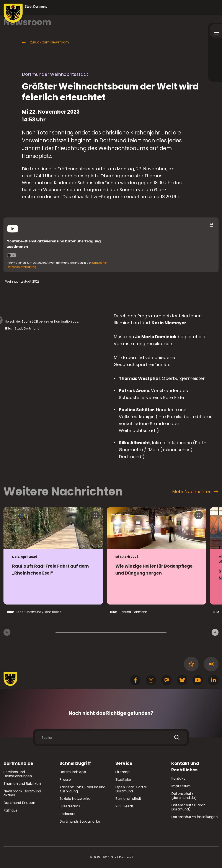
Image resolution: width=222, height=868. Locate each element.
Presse (65, 779)
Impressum (181, 786)
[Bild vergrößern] (56, 360)
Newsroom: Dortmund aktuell (22, 793)
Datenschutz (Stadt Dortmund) (188, 807)
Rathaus (10, 810)
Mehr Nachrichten (195, 492)
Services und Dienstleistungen (18, 774)
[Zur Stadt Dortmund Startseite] (25, 13)
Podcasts (67, 814)
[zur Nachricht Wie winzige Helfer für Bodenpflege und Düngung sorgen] (157, 556)
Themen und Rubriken (22, 784)
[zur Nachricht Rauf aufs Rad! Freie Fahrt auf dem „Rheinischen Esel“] (53, 556)
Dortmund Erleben (19, 803)
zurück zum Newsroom (45, 42)
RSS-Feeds (124, 806)
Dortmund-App (73, 772)
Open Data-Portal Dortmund (131, 789)
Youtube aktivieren (13, 255)
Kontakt (178, 778)
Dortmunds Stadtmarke (80, 821)
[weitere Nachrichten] (215, 632)
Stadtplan (124, 779)
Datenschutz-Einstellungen (194, 817)
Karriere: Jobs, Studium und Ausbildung (82, 789)
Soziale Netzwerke (75, 799)
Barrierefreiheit (128, 799)
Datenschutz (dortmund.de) (184, 796)
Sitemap (122, 772)
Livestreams (70, 806)
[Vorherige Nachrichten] (7, 632)
